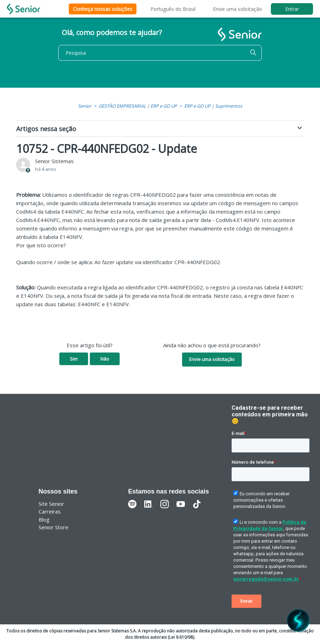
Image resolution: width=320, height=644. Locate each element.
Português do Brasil (173, 9)
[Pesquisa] (160, 53)
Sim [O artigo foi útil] (74, 359)
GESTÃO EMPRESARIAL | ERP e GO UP (138, 106)
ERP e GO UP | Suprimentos (213, 106)
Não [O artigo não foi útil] (105, 359)
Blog (44, 519)
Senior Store (54, 527)
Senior (85, 106)
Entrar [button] (292, 9)
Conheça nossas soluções (103, 9)
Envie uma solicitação (238, 9)
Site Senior (51, 504)
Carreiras (50, 511)
